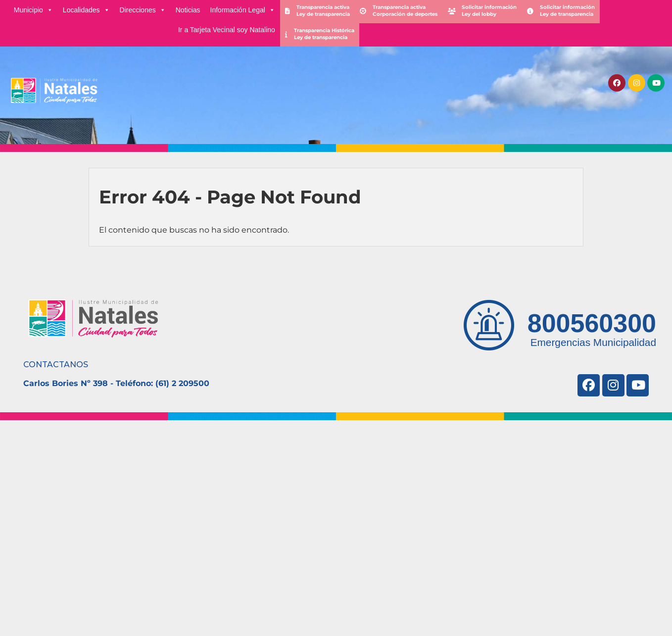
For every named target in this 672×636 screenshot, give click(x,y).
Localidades (86, 10)
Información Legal (243, 10)
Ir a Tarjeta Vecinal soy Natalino (227, 30)
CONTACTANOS (56, 365)
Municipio (33, 10)
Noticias (188, 10)
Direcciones (143, 10)
